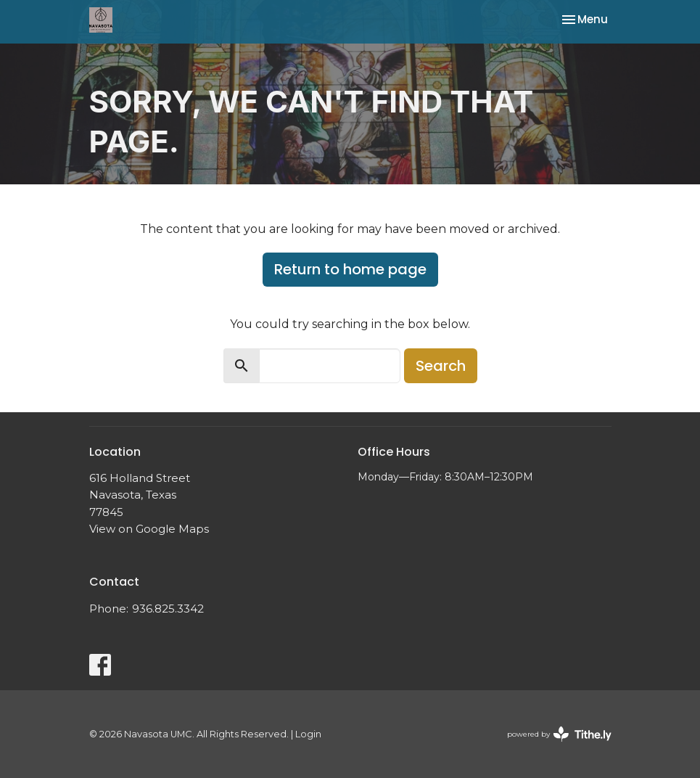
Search (441, 366)
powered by (559, 734)
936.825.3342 (168, 609)
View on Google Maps (149, 529)
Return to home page (350, 269)
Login (308, 734)
